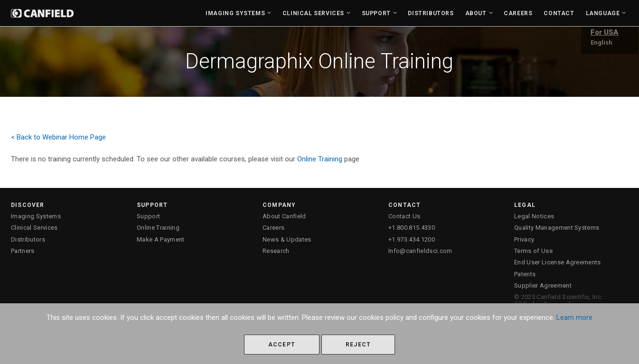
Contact (559, 13)
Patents (525, 274)
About (476, 13)
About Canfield (284, 216)
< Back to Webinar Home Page (58, 137)
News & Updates (287, 239)
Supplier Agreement (543, 285)
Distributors (431, 13)
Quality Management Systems (557, 228)
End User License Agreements (558, 262)
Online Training (320, 159)
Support (376, 13)
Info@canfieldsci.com (420, 251)
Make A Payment (161, 239)
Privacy (524, 239)
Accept (282, 345)
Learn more (574, 317)
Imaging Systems (235, 13)
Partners (23, 251)
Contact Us (404, 216)
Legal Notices (534, 216)
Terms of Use (533, 251)
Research (276, 251)
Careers (518, 13)
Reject (358, 345)
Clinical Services (313, 13)
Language (603, 13)
